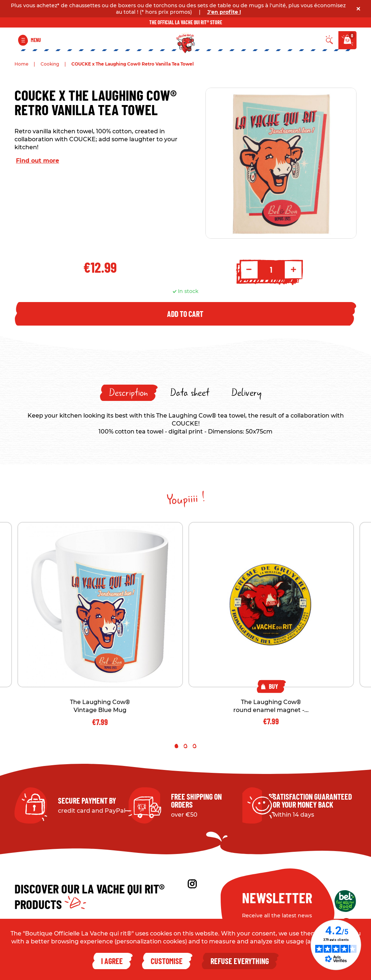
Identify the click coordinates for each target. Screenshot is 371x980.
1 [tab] (176, 746)
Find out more (37, 161)
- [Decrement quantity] (249, 269)
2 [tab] (185, 746)
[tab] (129, 393)
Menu (36, 40)
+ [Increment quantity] (293, 269)
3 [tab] (195, 746)
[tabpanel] (271, 623)
